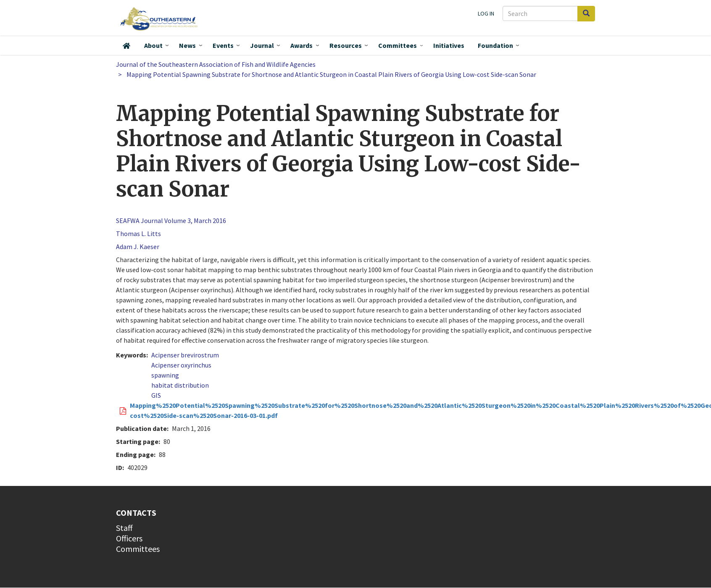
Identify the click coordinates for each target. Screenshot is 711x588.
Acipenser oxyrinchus (181, 365)
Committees (398, 45)
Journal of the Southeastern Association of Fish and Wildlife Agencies (216, 64)
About (153, 45)
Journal (262, 45)
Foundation (495, 45)
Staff (124, 528)
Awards (302, 45)
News (187, 45)
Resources (346, 45)
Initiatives (449, 45)
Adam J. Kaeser (138, 247)
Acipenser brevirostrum (185, 355)
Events (223, 45)
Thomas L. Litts (138, 234)
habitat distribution (180, 385)
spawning (165, 375)
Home (126, 46)
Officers (129, 538)
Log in (486, 13)
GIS (156, 395)
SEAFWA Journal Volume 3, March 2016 (171, 220)
